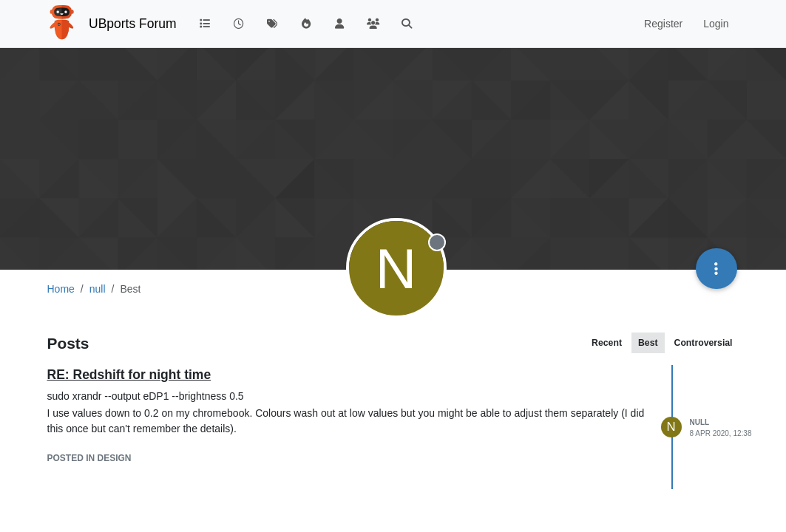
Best (648, 343)
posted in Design (89, 458)
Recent (607, 343)
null (700, 422)
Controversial (704, 343)
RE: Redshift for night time (129, 375)
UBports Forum (133, 24)
